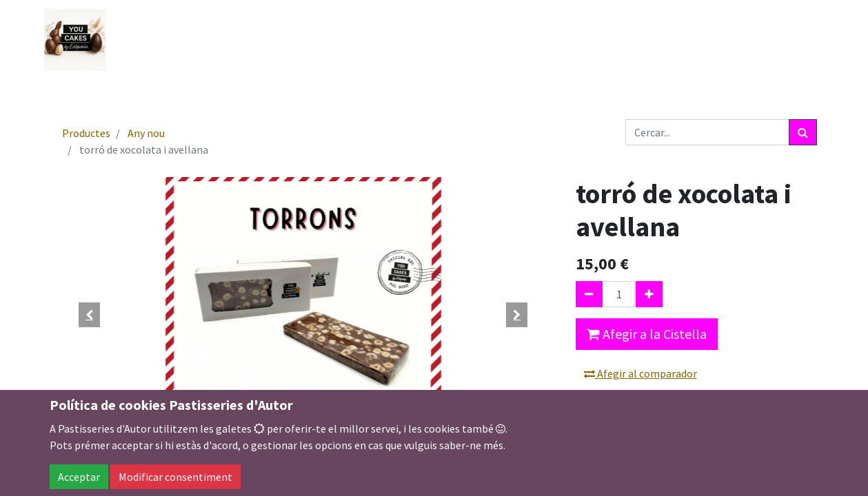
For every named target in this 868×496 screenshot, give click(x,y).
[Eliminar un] (589, 294)
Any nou (146, 133)
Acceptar (79, 477)
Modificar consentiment (175, 477)
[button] (90, 315)
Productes (86, 133)
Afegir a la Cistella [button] (647, 334)
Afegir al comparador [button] (640, 373)
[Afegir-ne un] (649, 294)
